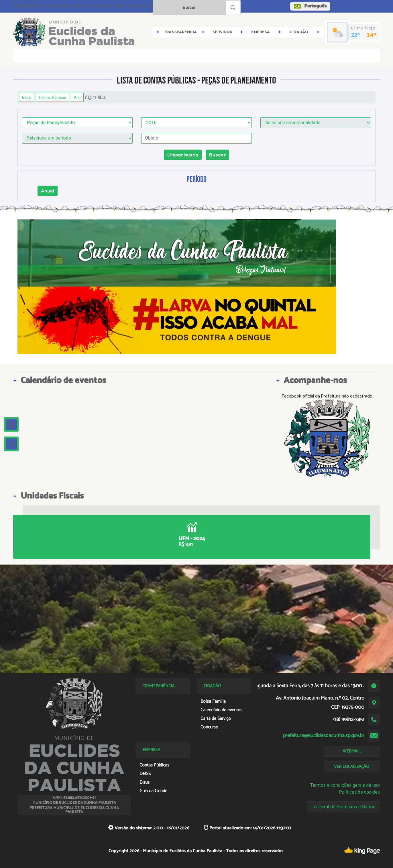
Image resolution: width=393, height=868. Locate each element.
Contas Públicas (53, 97)
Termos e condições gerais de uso (345, 785)
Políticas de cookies (359, 792)
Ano (77, 97)
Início (27, 97)
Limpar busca (183, 155)
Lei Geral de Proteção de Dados (343, 807)
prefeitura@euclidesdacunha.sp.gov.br (324, 736)
